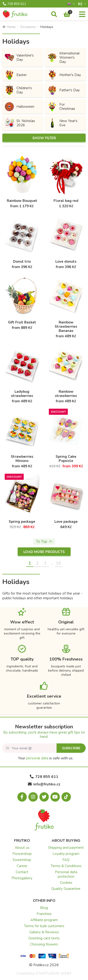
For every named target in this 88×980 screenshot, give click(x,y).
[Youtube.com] (55, 797)
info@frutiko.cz (44, 784)
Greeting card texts (44, 938)
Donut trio (22, 261)
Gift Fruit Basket (22, 322)
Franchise (44, 914)
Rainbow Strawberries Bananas (66, 327)
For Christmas (61, 107)
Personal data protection (66, 874)
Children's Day (18, 90)
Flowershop (22, 854)
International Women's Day (64, 58)
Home (9, 27)
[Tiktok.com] (66, 797)
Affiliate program (44, 920)
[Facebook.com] (22, 797)
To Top (44, 542)
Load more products (44, 552)
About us (22, 848)
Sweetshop (22, 860)
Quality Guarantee (66, 889)
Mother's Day (64, 75)
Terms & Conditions (66, 866)
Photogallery (22, 878)
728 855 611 (14, 4)
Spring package (22, 522)
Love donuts (66, 261)
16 (58, 563)
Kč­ (81, 4)
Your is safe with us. (46, 758)
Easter (16, 75)
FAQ (66, 860)
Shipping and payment (66, 848)
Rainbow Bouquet (22, 201)
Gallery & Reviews (44, 932)
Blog (44, 908)
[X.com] (44, 797)
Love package (66, 522)
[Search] (54, 15)
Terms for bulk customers (44, 926)
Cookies (66, 883)
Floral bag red (66, 201)
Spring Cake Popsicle (66, 459)
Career (22, 866)
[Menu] (82, 15)
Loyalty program (66, 854)
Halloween (19, 107)
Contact (22, 872)
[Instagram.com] (33, 797)
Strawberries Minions (22, 459)
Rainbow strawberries (66, 394)
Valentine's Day (19, 58)
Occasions (28, 27)
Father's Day (64, 90)
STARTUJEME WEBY (54, 973)
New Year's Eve (63, 123)
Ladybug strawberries (22, 394)
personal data (37, 758)
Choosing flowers (44, 944)
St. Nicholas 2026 (20, 123)
